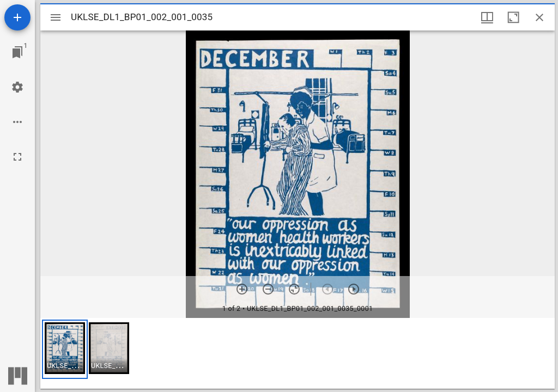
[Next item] (354, 289)
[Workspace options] (17, 122)
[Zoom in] (242, 289)
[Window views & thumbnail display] (487, 17)
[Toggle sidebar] (56, 17)
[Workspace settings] (17, 87)
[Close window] (539, 17)
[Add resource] (17, 17)
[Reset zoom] (294, 289)
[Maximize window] (513, 17)
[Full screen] (17, 157)
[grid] (298, 353)
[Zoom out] (268, 289)
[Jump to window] (17, 52)
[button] (65, 349)
